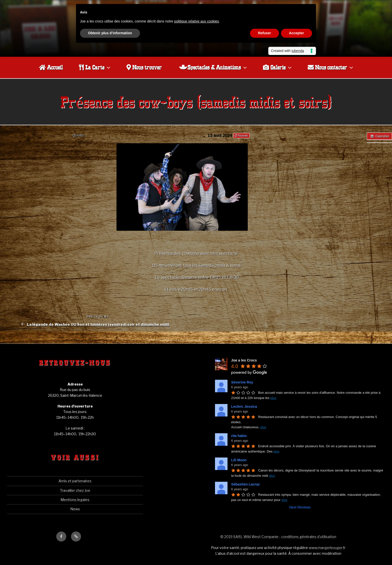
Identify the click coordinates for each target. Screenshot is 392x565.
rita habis (239, 436)
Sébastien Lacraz (245, 484)
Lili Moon (239, 460)
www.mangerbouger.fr (327, 548)
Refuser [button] (264, 33)
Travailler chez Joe (75, 490)
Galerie (278, 67)
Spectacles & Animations (214, 67)
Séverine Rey (242, 382)
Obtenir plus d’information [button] (110, 33)
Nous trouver (144, 67)
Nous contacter (331, 67)
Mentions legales (75, 500)
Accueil (51, 67)
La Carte (95, 67)
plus (273, 398)
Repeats (242, 135)
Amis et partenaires (75, 481)
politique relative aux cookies (197, 21)
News (75, 509)
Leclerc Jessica (244, 406)
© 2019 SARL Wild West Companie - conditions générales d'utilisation (278, 537)
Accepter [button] (296, 33)
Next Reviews (300, 507)
